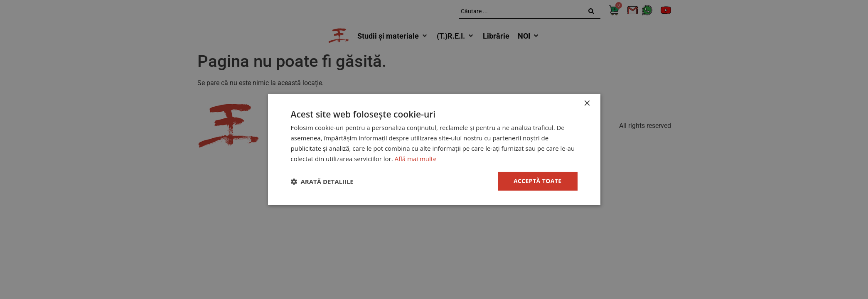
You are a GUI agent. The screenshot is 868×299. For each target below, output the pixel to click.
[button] (322, 181)
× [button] (587, 104)
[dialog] (434, 149)
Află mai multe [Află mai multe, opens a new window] (416, 159)
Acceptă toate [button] (538, 181)
